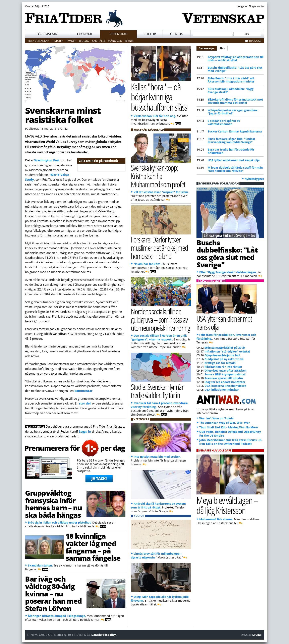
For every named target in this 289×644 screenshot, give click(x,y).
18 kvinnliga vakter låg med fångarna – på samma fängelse (93, 547)
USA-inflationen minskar (222, 390)
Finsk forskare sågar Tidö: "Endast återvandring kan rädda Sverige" (231, 140)
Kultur (150, 34)
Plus (222, 48)
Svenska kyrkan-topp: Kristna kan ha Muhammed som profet (158, 176)
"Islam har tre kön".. (148, 264)
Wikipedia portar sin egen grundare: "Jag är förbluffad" (233, 112)
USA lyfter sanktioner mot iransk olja (234, 160)
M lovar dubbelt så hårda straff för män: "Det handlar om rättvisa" (236, 169)
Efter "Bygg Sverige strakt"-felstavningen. (228, 272)
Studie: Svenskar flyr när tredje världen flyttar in (157, 391)
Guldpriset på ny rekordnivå (224, 359)
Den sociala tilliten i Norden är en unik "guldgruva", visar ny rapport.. (159, 337)
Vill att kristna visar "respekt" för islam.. (162, 192)
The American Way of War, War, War (224, 423)
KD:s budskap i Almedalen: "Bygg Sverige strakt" (231, 90)
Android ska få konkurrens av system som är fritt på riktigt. (158, 505)
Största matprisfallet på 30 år (225, 348)
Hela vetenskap (38, 41)
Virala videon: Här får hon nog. (155, 116)
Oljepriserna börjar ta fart (222, 355)
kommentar (83, 391)
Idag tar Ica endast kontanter (225, 382)
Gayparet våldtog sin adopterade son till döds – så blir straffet (236, 59)
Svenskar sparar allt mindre (224, 378)
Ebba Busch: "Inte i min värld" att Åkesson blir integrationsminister (231, 80)
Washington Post (47, 160)
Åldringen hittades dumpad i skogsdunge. (57, 616)
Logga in (85, 431)
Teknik (129, 41)
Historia (57, 41)
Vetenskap (118, 34)
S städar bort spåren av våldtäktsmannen (224, 122)
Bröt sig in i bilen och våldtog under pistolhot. (60, 522)
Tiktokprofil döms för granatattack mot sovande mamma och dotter (235, 101)
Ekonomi (84, 34)
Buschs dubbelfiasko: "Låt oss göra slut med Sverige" (235, 69)
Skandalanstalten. (40, 565)
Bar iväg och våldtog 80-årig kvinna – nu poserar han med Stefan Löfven (53, 594)
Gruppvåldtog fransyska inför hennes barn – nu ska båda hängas (53, 504)
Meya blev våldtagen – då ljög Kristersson (227, 505)
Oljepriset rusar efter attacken (225, 370)
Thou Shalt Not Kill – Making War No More (228, 427)
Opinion (177, 34)
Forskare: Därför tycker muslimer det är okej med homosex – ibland (159, 248)
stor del (85, 403)
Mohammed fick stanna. (216, 519)
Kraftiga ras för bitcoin (220, 363)
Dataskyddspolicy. (104, 635)
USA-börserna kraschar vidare (225, 386)
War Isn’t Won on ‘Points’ (217, 418)
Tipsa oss (255, 41)
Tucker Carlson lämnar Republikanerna (235, 131)
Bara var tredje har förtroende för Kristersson (231, 151)
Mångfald (115, 41)
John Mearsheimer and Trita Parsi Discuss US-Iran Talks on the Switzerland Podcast (231, 442)
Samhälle (99, 41)
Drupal (257, 635)
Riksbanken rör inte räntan (223, 367)
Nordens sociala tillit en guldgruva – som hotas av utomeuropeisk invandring (160, 319)
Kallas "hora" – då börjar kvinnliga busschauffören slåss (159, 97)
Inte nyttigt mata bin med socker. (157, 457)
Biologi (84, 41)
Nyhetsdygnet (254, 179)
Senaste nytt (208, 48)
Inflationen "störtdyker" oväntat (227, 351)
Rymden (71, 41)
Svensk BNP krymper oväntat (225, 374)
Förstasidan (47, 34)
